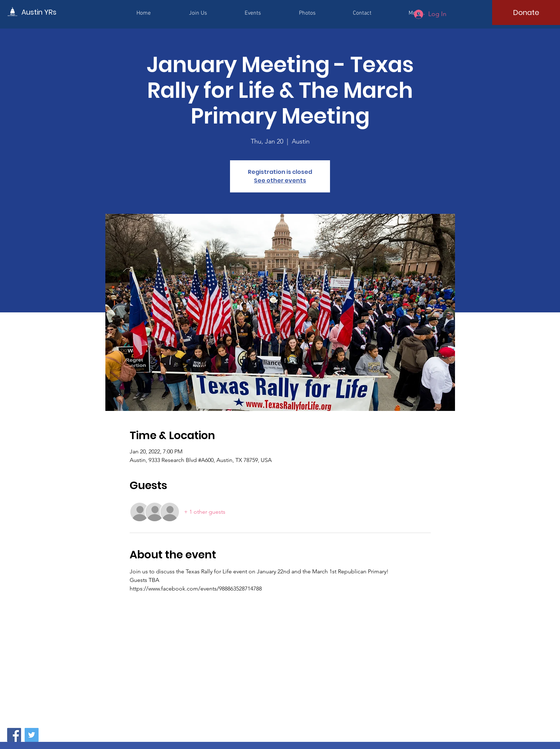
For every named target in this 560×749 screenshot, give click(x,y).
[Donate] (526, 12)
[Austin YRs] (54, 12)
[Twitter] (32, 735)
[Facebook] (14, 735)
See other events (280, 180)
